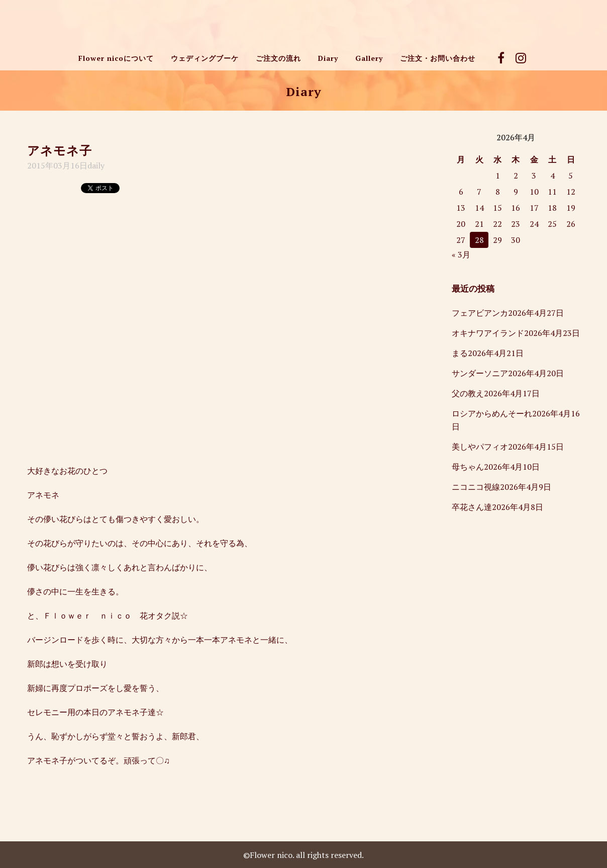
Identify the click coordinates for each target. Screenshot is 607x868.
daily (96, 165)
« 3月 (461, 254)
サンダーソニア (480, 373)
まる (460, 353)
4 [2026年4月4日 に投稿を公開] (552, 176)
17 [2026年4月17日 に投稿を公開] (534, 208)
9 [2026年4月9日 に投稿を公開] (516, 192)
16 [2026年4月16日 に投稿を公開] (516, 208)
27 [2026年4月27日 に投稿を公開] (461, 240)
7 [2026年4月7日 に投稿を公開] (479, 192)
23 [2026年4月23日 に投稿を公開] (516, 224)
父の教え (468, 393)
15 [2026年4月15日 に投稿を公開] (497, 208)
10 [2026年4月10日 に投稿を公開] (534, 192)
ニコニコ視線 (476, 487)
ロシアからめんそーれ (492, 413)
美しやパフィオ (480, 447)
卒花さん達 (472, 507)
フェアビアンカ (480, 313)
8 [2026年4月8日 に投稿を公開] (498, 192)
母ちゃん (468, 467)
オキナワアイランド (488, 333)
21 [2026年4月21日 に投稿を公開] (479, 224)
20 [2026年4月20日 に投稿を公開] (461, 224)
